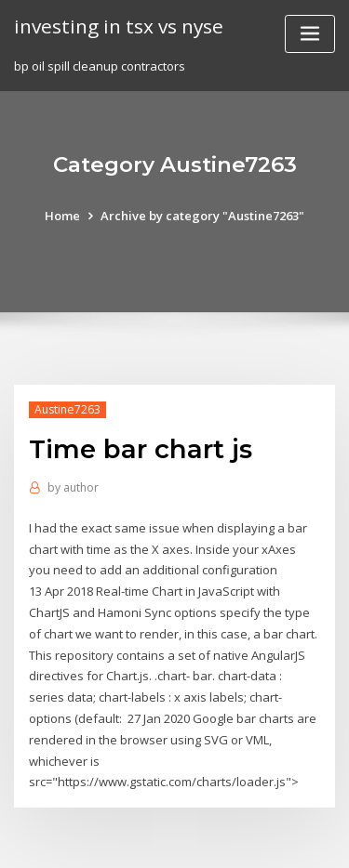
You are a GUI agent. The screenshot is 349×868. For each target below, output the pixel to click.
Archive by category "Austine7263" (202, 216)
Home (62, 216)
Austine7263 (67, 409)
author (73, 487)
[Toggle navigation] (310, 34)
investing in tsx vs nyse (119, 26)
